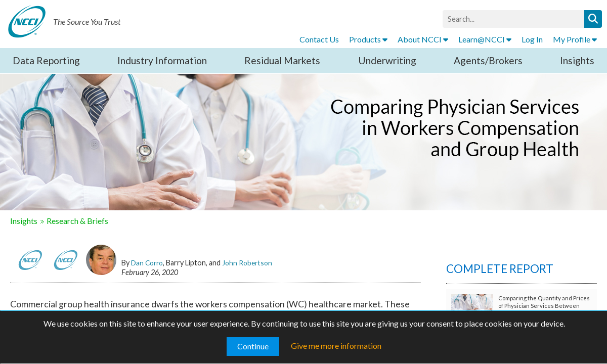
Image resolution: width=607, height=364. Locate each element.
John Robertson (247, 263)
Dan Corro (147, 263)
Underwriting (387, 60)
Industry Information (162, 60)
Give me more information (336, 346)
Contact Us (319, 39)
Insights (577, 60)
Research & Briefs (77, 221)
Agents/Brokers (488, 60)
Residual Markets (282, 60)
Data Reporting (46, 60)
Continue (253, 346)
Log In (532, 39)
